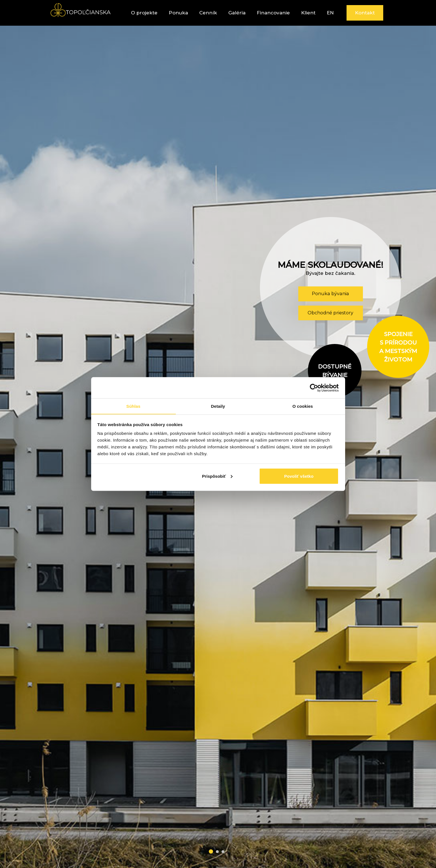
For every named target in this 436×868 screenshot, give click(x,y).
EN (330, 13)
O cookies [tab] (303, 406)
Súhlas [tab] (133, 406)
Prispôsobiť (217, 476)
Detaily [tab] (218, 406)
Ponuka (178, 13)
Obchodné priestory (330, 313)
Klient (308, 13)
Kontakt (365, 13)
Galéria (237, 13)
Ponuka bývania (331, 294)
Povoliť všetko (299, 476)
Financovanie (273, 13)
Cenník (208, 13)
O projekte (144, 13)
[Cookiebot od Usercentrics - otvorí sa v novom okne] (314, 388)
